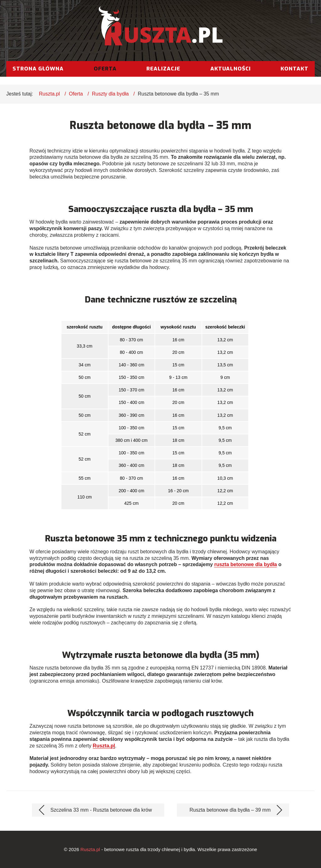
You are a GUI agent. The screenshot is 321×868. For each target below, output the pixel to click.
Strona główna (38, 69)
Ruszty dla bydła (110, 94)
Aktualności (231, 69)
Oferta (105, 69)
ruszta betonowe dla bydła (245, 564)
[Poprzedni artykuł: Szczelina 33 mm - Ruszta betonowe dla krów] (98, 810)
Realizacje (163, 69)
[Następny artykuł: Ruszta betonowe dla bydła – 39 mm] (233, 810)
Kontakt (295, 69)
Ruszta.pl (49, 94)
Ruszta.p (103, 746)
